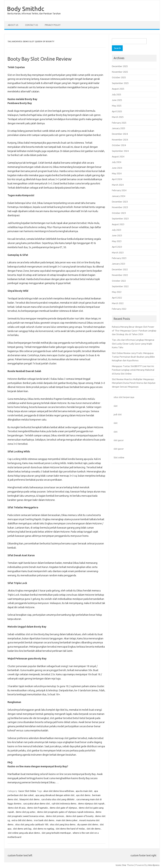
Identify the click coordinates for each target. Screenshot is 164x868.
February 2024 (119, 190)
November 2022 (120, 275)
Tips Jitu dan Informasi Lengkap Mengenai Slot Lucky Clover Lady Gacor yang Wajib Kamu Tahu (133, 344)
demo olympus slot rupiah (91, 804)
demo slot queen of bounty (80, 816)
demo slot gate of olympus (63, 808)
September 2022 (120, 286)
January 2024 (119, 196)
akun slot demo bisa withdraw (59, 791)
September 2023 (120, 219)
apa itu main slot (84, 791)
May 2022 (117, 292)
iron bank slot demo (44, 820)
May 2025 (117, 106)
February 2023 (119, 258)
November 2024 (120, 140)
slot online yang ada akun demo (24, 833)
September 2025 (120, 83)
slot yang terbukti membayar (56, 833)
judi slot (118, 414)
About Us (13, 25)
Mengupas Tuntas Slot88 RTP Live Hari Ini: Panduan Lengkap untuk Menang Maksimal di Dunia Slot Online (133, 370)
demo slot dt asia (17, 808)
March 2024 (118, 185)
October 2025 (119, 77)
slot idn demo (94, 829)
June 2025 (117, 100)
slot (116, 406)
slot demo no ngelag (44, 829)
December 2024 (120, 134)
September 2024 (120, 151)
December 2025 (120, 66)
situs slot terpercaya (124, 397)
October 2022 (119, 281)
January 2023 (119, 264)
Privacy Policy (53, 25)
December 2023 (120, 202)
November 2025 (120, 72)
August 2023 (118, 224)
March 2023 (118, 253)
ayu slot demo (83, 795)
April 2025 (117, 111)
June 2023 (117, 235)
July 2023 (117, 230)
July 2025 (117, 94)
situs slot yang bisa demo (63, 824)
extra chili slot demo (22, 820)
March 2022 (118, 303)
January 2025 (119, 128)
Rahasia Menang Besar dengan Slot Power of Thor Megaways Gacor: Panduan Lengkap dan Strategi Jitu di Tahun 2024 (134, 330)
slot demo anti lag (22, 829)
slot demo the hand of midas (70, 829)
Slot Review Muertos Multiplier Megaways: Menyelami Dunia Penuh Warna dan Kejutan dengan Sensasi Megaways (134, 383)
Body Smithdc (26, 9)
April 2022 (117, 298)
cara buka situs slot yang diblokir (58, 799)
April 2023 (117, 247)
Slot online (119, 457)
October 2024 (119, 145)
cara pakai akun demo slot (37, 804)
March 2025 (118, 117)
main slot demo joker (67, 820)
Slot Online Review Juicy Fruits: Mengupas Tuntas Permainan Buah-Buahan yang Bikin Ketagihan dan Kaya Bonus (133, 357)
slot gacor (119, 440)
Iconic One (121, 865)
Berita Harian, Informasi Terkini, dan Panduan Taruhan (34, 14)
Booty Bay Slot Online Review (40, 59)
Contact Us (31, 25)
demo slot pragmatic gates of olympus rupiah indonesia (65, 812)
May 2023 (117, 241)
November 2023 (120, 207)
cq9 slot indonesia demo (64, 804)
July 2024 (117, 162)
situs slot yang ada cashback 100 (32, 824)
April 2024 (117, 179)
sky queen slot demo (88, 824)
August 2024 (118, 156)
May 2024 (117, 173)
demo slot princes (55, 816)
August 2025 (118, 89)
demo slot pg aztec (26, 812)
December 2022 (120, 269)
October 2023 (119, 213)
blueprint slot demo (30, 799)
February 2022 (119, 309)
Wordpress (154, 865)
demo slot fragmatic (38, 808)
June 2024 (117, 168)
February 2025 (119, 123)
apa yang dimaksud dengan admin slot (55, 795)
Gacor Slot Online (27, 791)
